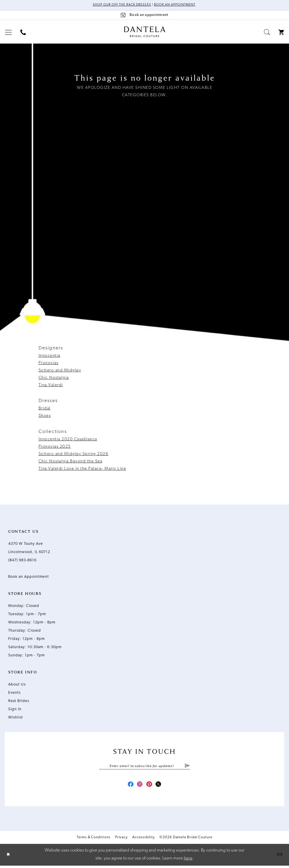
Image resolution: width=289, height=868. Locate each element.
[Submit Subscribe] (187, 767)
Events (14, 693)
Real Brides (19, 701)
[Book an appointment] (145, 15)
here (188, 861)
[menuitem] (9, 33)
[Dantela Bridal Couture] (144, 32)
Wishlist (16, 718)
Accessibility (143, 840)
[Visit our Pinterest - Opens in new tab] (150, 786)
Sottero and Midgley (60, 371)
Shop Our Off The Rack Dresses (120, 5)
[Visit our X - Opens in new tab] (161, 786)
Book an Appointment (177, 5)
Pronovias (49, 363)
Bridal (45, 409)
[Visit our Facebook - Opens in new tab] (129, 786)
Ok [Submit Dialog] (279, 857)
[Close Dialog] (9, 857)
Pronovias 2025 (55, 447)
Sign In (15, 709)
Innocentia (49, 356)
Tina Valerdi (51, 385)
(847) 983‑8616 (22, 561)
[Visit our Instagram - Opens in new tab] (139, 786)
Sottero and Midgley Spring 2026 (74, 454)
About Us (17, 685)
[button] (9, 33)
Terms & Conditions (94, 840)
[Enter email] (144, 767)
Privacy (121, 840)
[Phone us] (23, 33)
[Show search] (267, 33)
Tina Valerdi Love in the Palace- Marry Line (82, 469)
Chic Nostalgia (54, 378)
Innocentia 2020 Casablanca (68, 440)
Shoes (45, 416)
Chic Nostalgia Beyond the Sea (71, 462)
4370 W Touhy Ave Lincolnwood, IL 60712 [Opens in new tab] (29, 548)
